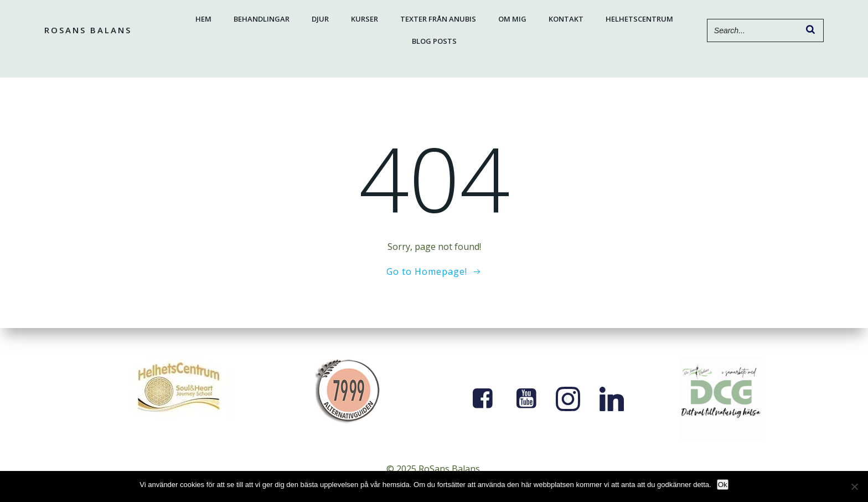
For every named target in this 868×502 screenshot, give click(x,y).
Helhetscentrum (639, 19)
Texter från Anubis (438, 19)
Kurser (365, 19)
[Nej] (854, 486)
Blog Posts (434, 41)
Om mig (512, 19)
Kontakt (566, 19)
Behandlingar (262, 19)
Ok (723, 485)
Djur (320, 19)
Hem (203, 19)
